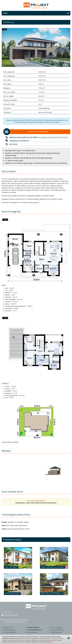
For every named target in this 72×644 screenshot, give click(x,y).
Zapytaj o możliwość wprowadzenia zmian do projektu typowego (29, 158)
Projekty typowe (8, 627)
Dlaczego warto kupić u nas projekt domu (20, 150)
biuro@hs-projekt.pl (11, 615)
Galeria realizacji (32, 632)
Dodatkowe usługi (57, 632)
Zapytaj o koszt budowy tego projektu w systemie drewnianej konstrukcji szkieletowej (36, 163)
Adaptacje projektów (10, 630)
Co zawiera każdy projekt (14, 160)
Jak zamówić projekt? (57, 630)
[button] (4, 47)
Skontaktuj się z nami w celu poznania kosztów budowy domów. (36, 503)
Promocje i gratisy (57, 627)
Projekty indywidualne (10, 632)
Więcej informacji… (48, 642)
